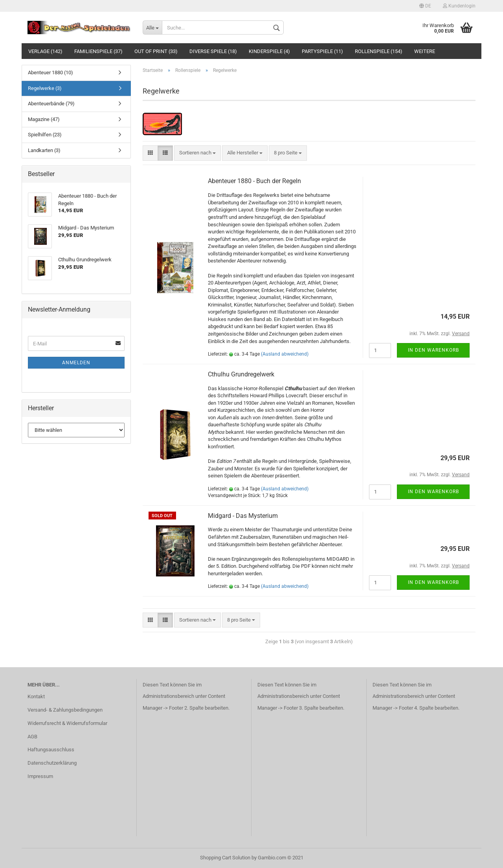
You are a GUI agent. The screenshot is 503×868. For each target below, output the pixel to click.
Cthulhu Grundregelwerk (241, 374)
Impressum (40, 776)
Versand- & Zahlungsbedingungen (65, 710)
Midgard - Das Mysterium (243, 516)
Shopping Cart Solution (225, 858)
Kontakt (36, 696)
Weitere (425, 51)
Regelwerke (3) (45, 88)
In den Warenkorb (433, 350)
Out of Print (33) (156, 51)
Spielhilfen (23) (45, 135)
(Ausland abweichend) (285, 354)
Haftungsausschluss (51, 750)
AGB (32, 737)
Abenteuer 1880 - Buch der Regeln (254, 181)
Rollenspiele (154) (379, 51)
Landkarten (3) (44, 150)
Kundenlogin (459, 6)
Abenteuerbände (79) (51, 104)
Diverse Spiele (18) (213, 51)
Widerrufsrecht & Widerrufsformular (67, 723)
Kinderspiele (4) (269, 51)
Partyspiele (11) (322, 51)
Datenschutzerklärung (52, 763)
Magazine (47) (44, 119)
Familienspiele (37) (98, 51)
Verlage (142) (45, 51)
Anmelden (76, 363)
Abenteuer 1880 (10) (50, 72)
